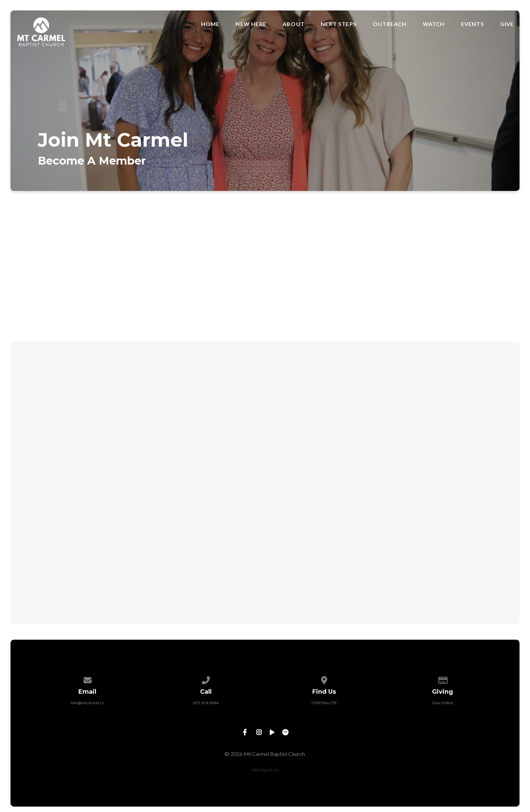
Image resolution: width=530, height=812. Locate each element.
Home (210, 24)
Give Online (442, 703)
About (294, 24)
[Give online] (442, 679)
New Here (251, 24)
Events (473, 24)
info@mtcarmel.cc (87, 703)
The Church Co (265, 770)
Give (507, 24)
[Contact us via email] (88, 679)
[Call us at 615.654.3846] (206, 679)
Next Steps (339, 24)
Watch (434, 24)
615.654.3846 (206, 703)
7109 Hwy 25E (324, 703)
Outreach (390, 24)
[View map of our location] (324, 679)
